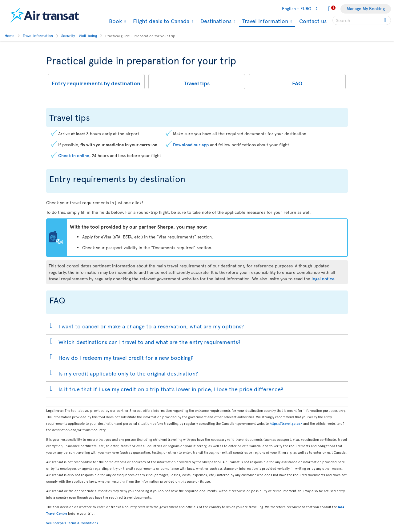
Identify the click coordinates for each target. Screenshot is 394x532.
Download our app (191, 145)
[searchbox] (362, 20)
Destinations (215, 21)
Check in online (74, 155)
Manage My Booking (366, 8)
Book (115, 21)
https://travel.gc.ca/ (286, 423)
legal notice (323, 279)
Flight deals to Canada (160, 21)
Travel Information (264, 21)
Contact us (313, 21)
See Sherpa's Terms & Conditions (72, 523)
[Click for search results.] (386, 20)
